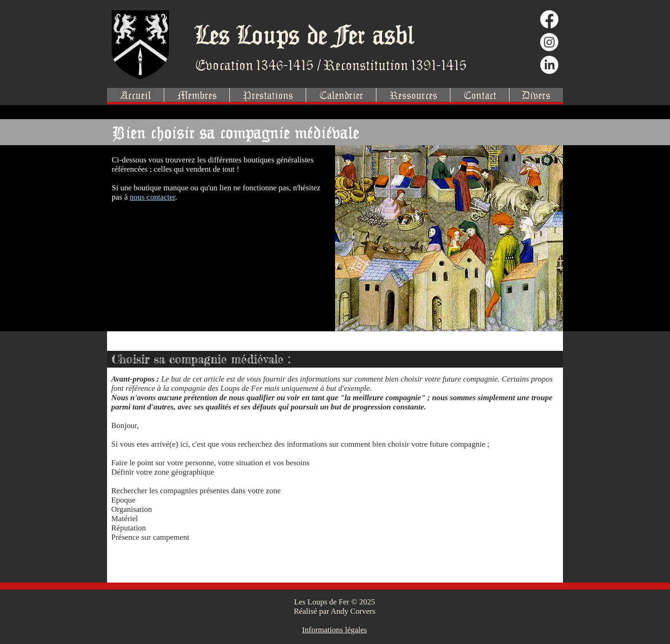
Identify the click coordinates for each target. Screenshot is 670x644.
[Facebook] (549, 19)
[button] (268, 95)
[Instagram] (549, 42)
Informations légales (334, 630)
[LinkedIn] (549, 65)
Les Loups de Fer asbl (305, 34)
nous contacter (153, 197)
